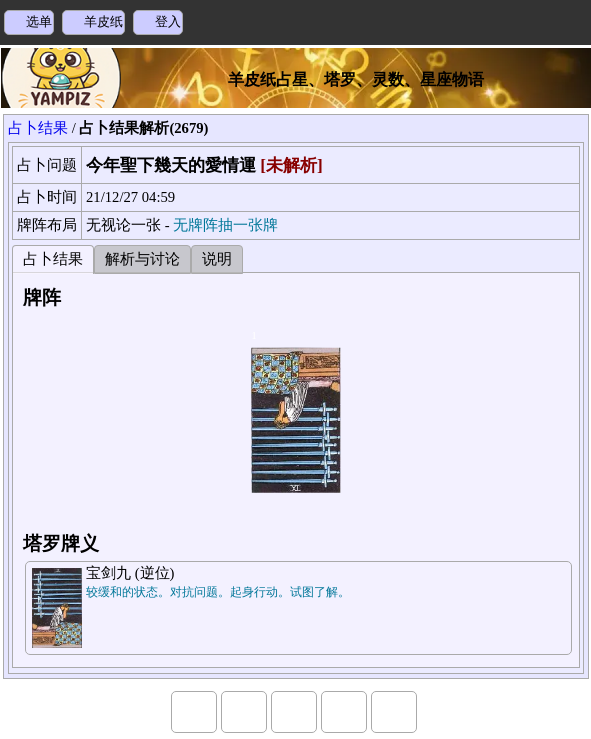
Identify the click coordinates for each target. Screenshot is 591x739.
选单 (39, 21)
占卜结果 (38, 128)
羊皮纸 (103, 21)
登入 (168, 21)
